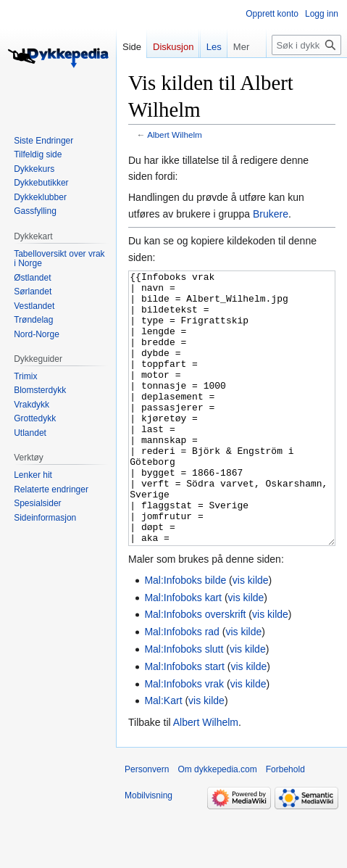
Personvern (147, 824)
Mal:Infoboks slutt (184, 703)
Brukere (271, 214)
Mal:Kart (163, 755)
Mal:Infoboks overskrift (195, 669)
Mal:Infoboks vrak (184, 738)
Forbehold (285, 824)
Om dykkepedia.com (217, 824)
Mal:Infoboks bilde (185, 635)
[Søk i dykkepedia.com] (306, 74)
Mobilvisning (149, 850)
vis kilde (251, 635)
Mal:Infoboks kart (183, 652)
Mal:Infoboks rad (182, 686)
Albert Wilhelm (175, 135)
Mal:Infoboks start (184, 721)
